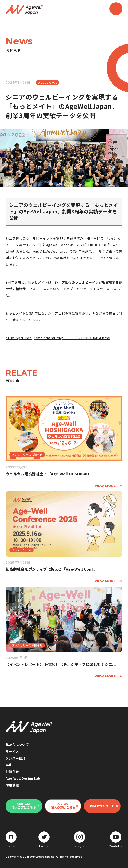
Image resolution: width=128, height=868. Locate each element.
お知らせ (12, 772)
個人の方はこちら (63, 806)
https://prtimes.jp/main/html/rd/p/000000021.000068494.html (58, 338)
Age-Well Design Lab (23, 778)
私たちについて (17, 745)
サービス (12, 751)
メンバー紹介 (16, 758)
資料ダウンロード (102, 806)
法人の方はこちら (24, 806)
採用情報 (12, 785)
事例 (9, 765)
